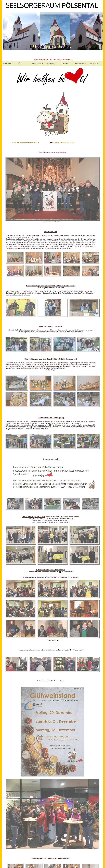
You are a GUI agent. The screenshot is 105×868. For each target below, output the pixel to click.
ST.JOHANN (51, 63)
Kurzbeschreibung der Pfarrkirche (26, 142)
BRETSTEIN (94, 63)
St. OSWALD (65, 63)
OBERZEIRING (37, 63)
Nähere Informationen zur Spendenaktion (52, 152)
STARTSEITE (8, 63)
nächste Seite (54, 640)
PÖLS (20, 63)
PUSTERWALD (81, 63)
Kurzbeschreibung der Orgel (63, 142)
